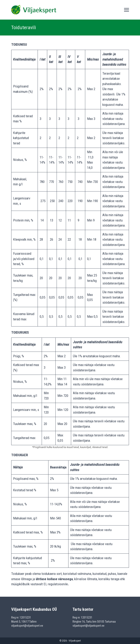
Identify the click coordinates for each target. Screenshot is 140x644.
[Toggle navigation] (127, 10)
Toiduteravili (24, 28)
